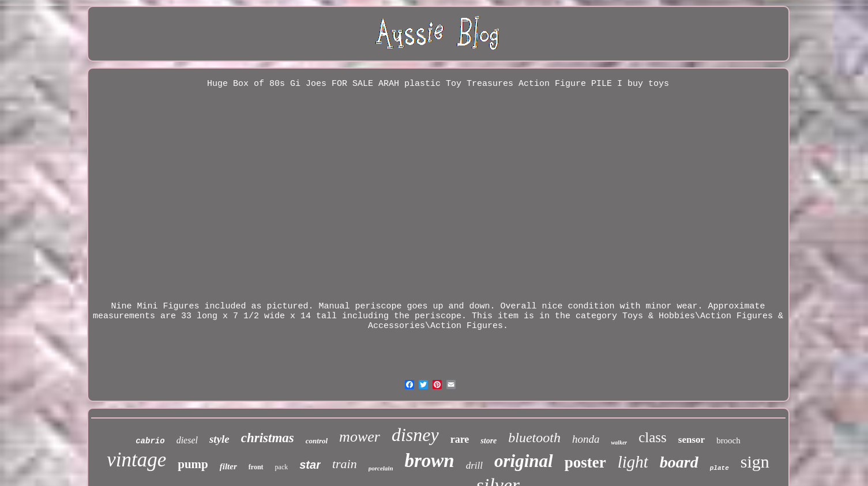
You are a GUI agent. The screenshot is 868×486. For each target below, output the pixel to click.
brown (430, 461)
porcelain (381, 468)
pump (193, 464)
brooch (728, 440)
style (219, 439)
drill (474, 466)
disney (415, 435)
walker (619, 442)
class (653, 437)
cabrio (150, 441)
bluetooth (534, 438)
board (679, 462)
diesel (187, 440)
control (317, 441)
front (256, 467)
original (524, 461)
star (310, 465)
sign (755, 461)
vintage (136, 460)
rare (460, 439)
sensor (692, 440)
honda (586, 439)
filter (228, 466)
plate (719, 468)
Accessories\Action (415, 326)
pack (282, 467)
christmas (268, 438)
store (489, 441)
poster (585, 462)
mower (360, 437)
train (345, 464)
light (633, 462)
